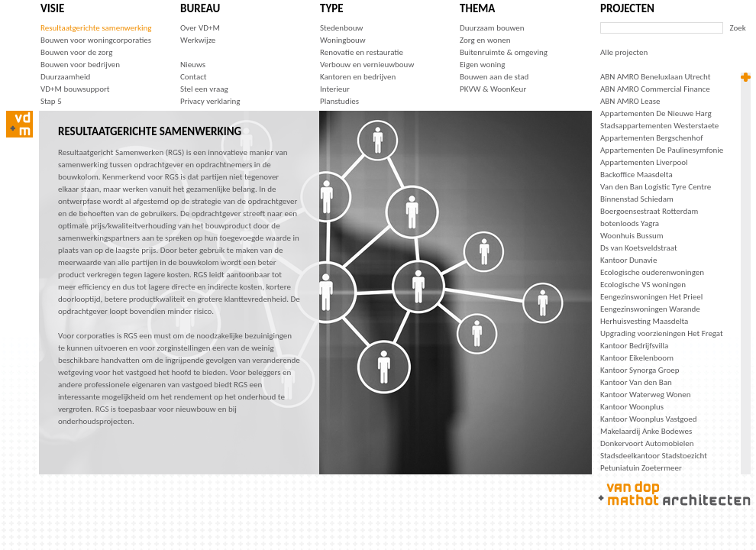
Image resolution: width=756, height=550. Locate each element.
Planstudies (339, 101)
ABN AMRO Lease (630, 101)
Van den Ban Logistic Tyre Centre (656, 187)
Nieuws (193, 65)
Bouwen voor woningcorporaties (96, 40)
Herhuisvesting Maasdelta (644, 321)
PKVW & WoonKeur (493, 89)
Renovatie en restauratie (362, 52)
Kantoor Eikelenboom (637, 358)
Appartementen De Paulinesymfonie (662, 150)
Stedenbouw (341, 28)
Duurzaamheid (65, 77)
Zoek (738, 28)
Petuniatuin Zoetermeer (641, 468)
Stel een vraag (204, 89)
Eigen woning (483, 65)
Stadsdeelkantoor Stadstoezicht (654, 456)
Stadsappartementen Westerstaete (659, 126)
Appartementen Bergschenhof (652, 138)
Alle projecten (624, 52)
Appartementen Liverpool (644, 162)
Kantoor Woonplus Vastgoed (648, 419)
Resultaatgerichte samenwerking (96, 28)
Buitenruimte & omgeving (504, 52)
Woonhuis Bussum (632, 236)
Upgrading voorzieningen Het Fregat (662, 333)
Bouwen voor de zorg (76, 52)
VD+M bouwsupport (75, 89)
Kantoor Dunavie (628, 260)
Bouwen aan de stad (494, 77)
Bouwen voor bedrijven (80, 65)
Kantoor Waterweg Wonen (646, 395)
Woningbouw (343, 40)
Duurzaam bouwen (492, 28)
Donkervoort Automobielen (647, 443)
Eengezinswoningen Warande (650, 309)
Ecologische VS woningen (643, 285)
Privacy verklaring (210, 101)
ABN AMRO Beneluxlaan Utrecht (655, 77)
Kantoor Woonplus (632, 407)
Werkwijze (198, 40)
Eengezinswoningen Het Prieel (651, 297)
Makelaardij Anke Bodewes (646, 431)
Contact (194, 77)
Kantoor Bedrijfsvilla (634, 346)
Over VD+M (200, 28)
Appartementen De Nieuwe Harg (656, 113)
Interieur (335, 89)
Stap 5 (51, 101)
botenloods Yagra (630, 223)
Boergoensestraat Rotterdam (649, 211)
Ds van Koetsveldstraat (639, 248)
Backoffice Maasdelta (636, 175)
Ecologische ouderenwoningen (652, 272)
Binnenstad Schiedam (637, 199)
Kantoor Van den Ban (636, 382)
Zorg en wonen (485, 40)
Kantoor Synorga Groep (640, 370)
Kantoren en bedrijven (358, 77)
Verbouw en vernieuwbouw (367, 65)
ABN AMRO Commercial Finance (655, 89)
